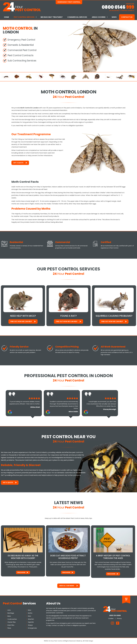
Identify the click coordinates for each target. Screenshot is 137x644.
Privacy (119, 618)
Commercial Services (77, 17)
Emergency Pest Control (69, 2)
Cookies (111, 618)
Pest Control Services (24, 17)
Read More (21, 572)
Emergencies (32, 628)
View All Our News (67, 586)
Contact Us (127, 17)
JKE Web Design (88, 641)
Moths (30, 613)
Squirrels (31, 622)
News (114, 17)
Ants (9, 610)
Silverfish (31, 619)
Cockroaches (12, 619)
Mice (30, 610)
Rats (29, 616)
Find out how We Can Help (21, 321)
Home (7, 17)
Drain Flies (11, 625)
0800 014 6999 (115, 615)
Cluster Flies (12, 622)
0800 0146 (118, 7)
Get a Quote (18, 163)
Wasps (30, 625)
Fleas (9, 628)
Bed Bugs (11, 613)
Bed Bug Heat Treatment (52, 17)
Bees (9, 616)
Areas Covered (99, 17)
